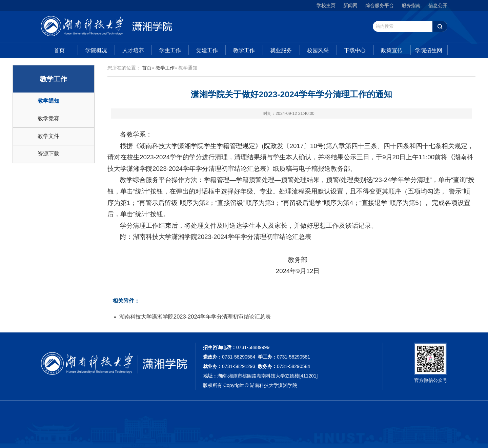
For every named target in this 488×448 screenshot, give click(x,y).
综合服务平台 (380, 5)
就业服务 (281, 50)
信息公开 (438, 5)
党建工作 (207, 50)
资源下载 (48, 154)
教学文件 (48, 136)
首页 (59, 50)
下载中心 (355, 50)
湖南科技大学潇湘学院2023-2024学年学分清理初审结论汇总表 (195, 317)
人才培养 (133, 50)
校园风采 (318, 50)
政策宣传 (392, 50)
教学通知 (48, 101)
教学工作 (244, 50)
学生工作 (170, 50)
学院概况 (96, 50)
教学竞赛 (48, 118)
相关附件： (126, 301)
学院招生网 (429, 50)
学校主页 (326, 5)
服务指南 (411, 5)
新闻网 (350, 5)
